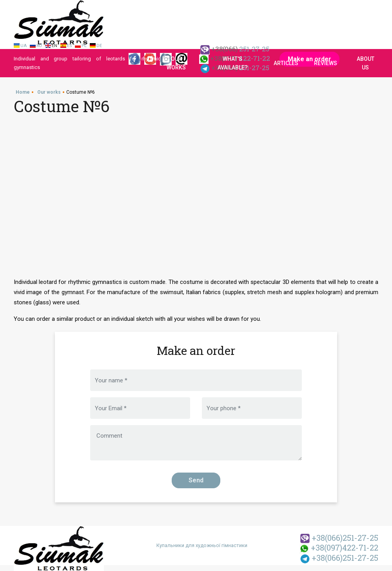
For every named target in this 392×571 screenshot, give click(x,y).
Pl (84, 46)
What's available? (233, 63)
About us (366, 63)
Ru (39, 46)
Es (69, 46)
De (99, 46)
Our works (176, 63)
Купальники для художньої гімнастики (202, 545)
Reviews (326, 63)
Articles (286, 63)
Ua (24, 46)
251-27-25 (339, 538)
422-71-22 (339, 547)
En (54, 46)
